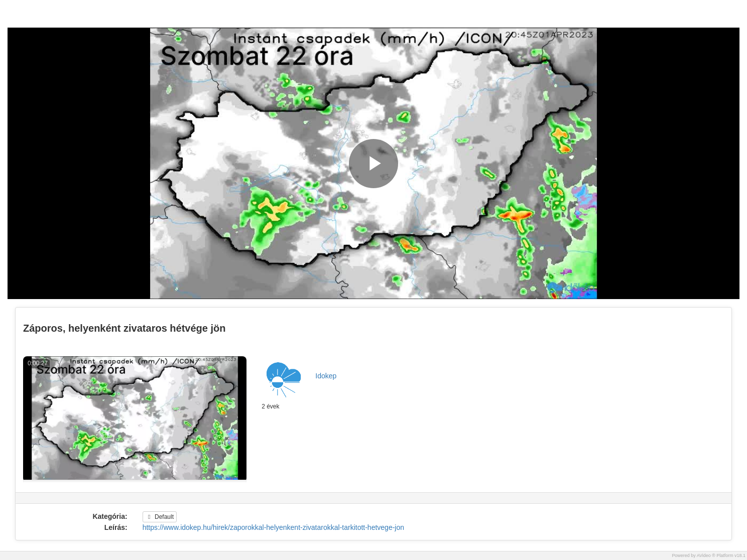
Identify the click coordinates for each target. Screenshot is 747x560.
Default (160, 517)
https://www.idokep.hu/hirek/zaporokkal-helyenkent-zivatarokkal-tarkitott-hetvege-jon (273, 527)
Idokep (326, 376)
